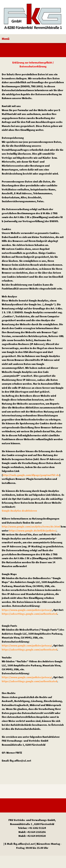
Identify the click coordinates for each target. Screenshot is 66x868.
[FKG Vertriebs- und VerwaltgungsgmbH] (33, 18)
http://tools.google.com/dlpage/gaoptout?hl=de (31, 475)
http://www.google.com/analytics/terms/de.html (31, 526)
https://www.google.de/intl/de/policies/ (33, 531)
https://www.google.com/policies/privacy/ (27, 610)
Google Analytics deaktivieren (19, 511)
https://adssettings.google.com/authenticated (29, 614)
